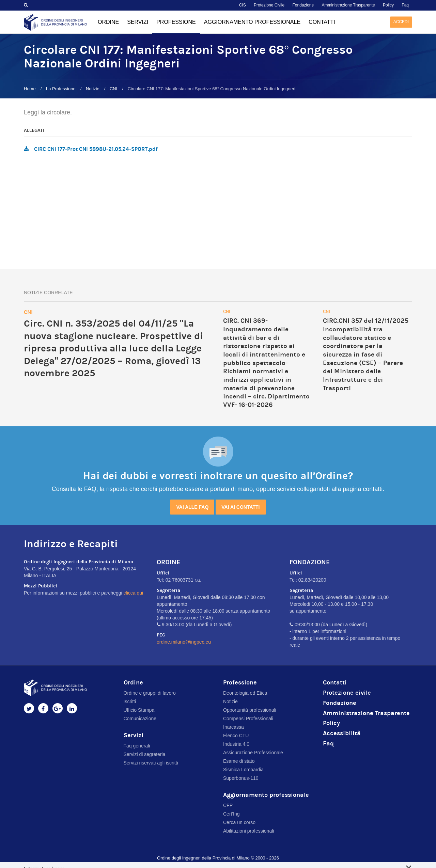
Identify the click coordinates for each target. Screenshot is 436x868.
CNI (113, 89)
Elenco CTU (236, 736)
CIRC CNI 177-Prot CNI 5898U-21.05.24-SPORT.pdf (96, 149)
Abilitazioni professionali (248, 831)
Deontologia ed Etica (245, 693)
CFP (228, 805)
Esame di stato (239, 761)
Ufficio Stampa (139, 710)
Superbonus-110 (241, 778)
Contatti (322, 22)
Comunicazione (140, 719)
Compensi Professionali (248, 719)
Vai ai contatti (240, 507)
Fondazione (303, 5)
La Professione (61, 89)
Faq (405, 5)
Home (30, 89)
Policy (388, 5)
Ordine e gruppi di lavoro (150, 693)
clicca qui (134, 593)
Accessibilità (342, 733)
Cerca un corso (239, 822)
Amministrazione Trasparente (348, 5)
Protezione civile (347, 693)
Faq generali (137, 746)
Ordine (108, 22)
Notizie (93, 89)
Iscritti (130, 701)
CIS (243, 5)
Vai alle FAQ (192, 507)
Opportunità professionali (250, 710)
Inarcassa (233, 727)
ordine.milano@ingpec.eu (184, 642)
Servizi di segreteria (145, 754)
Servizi (138, 22)
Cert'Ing (231, 814)
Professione (176, 27)
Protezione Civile (269, 5)
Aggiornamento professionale (252, 22)
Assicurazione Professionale (253, 753)
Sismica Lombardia (243, 770)
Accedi (401, 22)
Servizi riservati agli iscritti (151, 763)
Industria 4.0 (236, 744)
